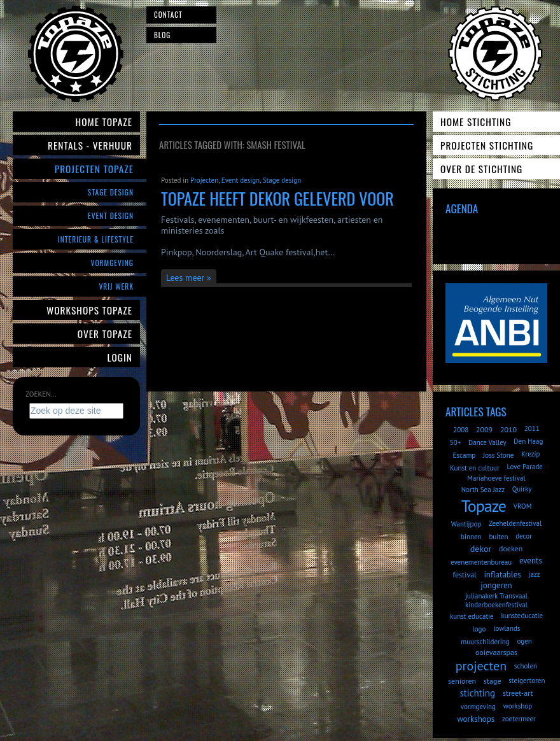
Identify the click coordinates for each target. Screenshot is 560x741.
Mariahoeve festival (496, 478)
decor (524, 536)
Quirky (522, 489)
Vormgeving (112, 263)
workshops (476, 719)
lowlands (507, 628)
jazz (535, 574)
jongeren (496, 585)
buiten (498, 537)
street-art (518, 693)
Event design (241, 180)
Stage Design (111, 192)
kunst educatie (472, 616)
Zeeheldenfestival (515, 523)
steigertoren (527, 681)
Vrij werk (116, 286)
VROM (523, 506)
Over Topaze (105, 334)
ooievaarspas (496, 652)
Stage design (282, 180)
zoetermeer (519, 719)
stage (493, 681)
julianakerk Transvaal (496, 596)
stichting (477, 693)
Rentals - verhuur (90, 145)
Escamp (464, 455)
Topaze (484, 506)
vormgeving (478, 707)
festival (464, 575)
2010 (508, 429)
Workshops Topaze (89, 310)
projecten (481, 666)
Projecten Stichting (487, 145)
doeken (511, 548)
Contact (168, 15)
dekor (481, 549)
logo (479, 629)
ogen (524, 641)
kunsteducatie (522, 616)
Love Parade (524, 467)
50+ (456, 442)
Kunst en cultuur (475, 468)
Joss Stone (498, 455)
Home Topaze (104, 122)
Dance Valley (487, 442)
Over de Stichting (481, 169)
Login (120, 357)
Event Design (111, 215)
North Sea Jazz (483, 490)
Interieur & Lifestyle (96, 239)
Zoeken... (41, 394)
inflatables (502, 575)
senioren (462, 681)
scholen (526, 666)
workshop (518, 706)
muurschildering (485, 642)
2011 (532, 428)
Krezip (530, 454)
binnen (471, 537)
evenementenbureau (481, 562)
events (531, 561)
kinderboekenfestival (496, 605)
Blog (162, 35)
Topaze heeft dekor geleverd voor (277, 198)
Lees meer (185, 278)
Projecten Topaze (94, 169)
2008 (461, 430)
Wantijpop (466, 524)
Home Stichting (476, 122)
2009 (484, 429)
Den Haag (528, 441)
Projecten (204, 180)
